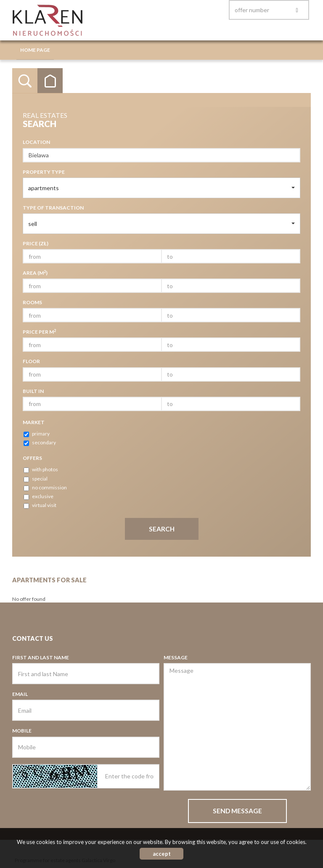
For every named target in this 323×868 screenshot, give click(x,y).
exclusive (38, 496)
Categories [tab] (50, 81)
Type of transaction (53, 208)
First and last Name (41, 657)
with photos (41, 470)
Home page (35, 50)
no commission (45, 488)
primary (37, 434)
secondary (40, 443)
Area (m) (35, 273)
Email (20, 694)
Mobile (22, 731)
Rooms (32, 302)
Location (36, 142)
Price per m (39, 332)
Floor (31, 361)
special (36, 479)
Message (176, 657)
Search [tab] (25, 81)
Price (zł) (36, 243)
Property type (44, 172)
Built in (33, 391)
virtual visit (40, 505)
